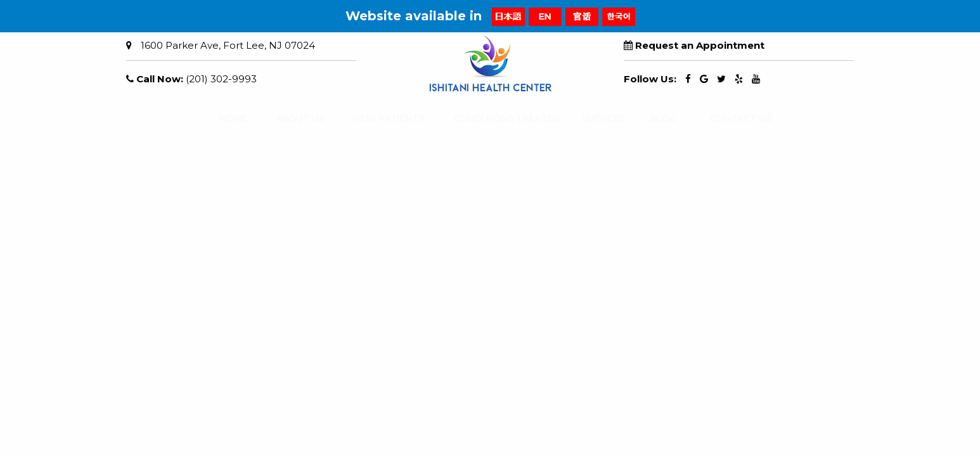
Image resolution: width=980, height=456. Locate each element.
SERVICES (596, 118)
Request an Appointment (700, 45)
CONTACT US (732, 118)
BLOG (659, 118)
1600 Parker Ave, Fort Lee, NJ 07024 (228, 45)
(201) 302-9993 (221, 79)
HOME (228, 118)
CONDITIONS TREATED (495, 118)
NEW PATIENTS (380, 118)
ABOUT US (293, 118)
